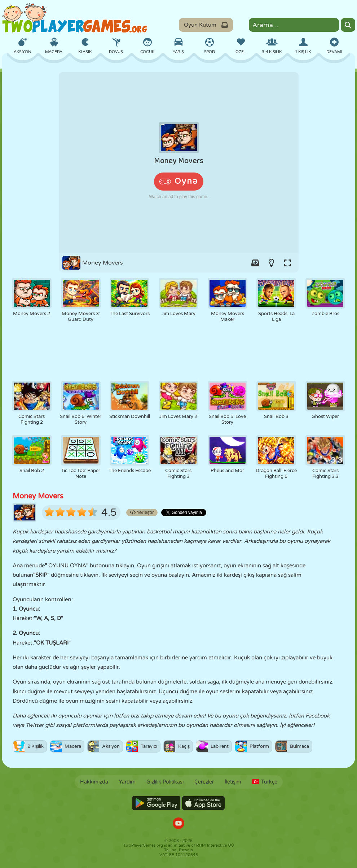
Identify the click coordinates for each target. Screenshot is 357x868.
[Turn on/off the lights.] (272, 263)
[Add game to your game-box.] (255, 263)
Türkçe (265, 782)
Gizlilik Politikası (165, 782)
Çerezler (204, 782)
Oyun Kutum (206, 25)
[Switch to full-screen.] (288, 263)
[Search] (348, 25)
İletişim (233, 782)
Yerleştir (142, 512)
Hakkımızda (94, 782)
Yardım (127, 782)
